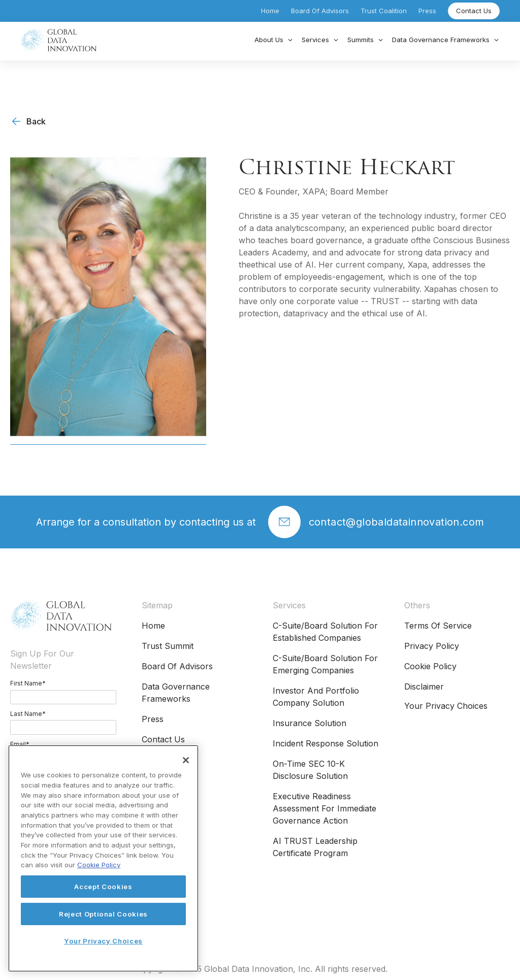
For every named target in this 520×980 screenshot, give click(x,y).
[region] (103, 858)
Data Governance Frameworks (176, 693)
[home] (58, 40)
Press (427, 11)
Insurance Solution (310, 723)
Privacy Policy (432, 646)
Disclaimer (424, 687)
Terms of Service (438, 626)
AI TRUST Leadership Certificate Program (315, 847)
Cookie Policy (430, 666)
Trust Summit (168, 646)
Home (270, 11)
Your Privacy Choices (446, 706)
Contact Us (474, 11)
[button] (274, 40)
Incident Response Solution (326, 743)
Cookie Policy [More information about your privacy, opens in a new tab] (99, 865)
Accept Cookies (103, 887)
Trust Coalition (384, 11)
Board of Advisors (320, 11)
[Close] (186, 760)
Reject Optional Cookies (103, 914)
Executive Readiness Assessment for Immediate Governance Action (324, 808)
